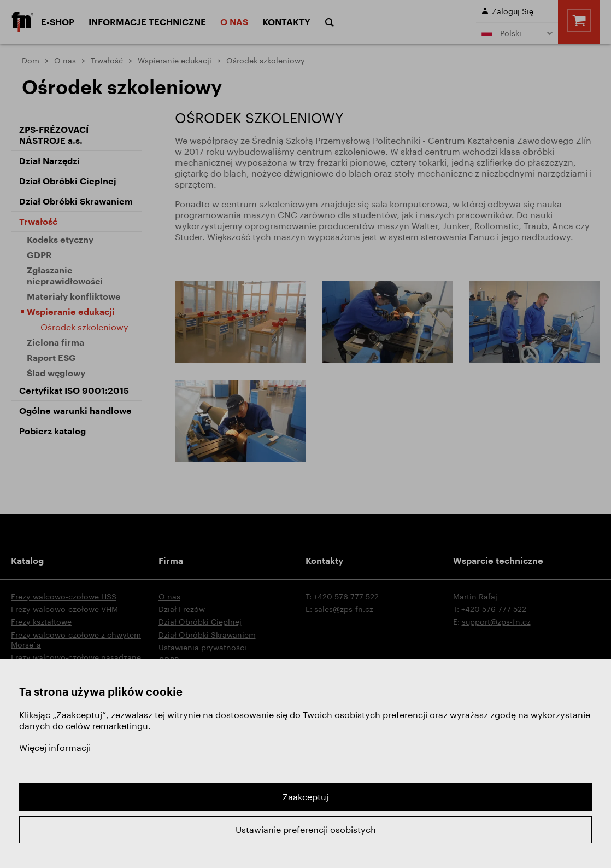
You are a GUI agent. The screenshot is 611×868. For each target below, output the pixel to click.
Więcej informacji (55, 747)
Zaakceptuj (305, 797)
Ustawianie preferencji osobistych (306, 829)
